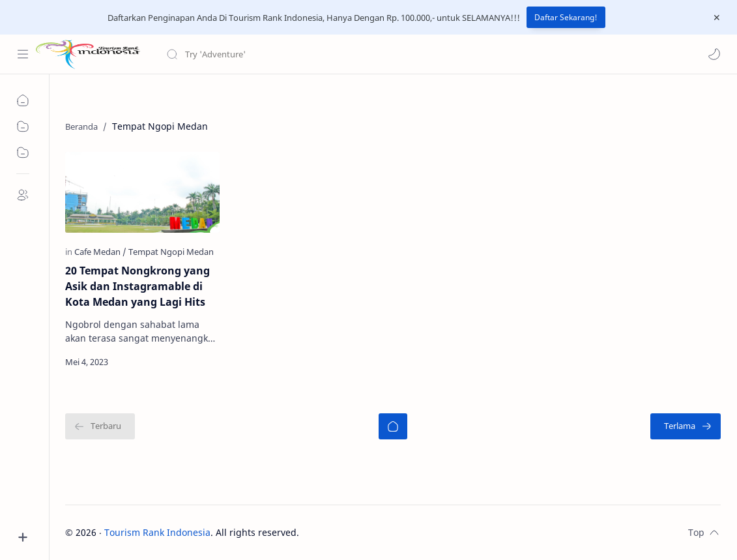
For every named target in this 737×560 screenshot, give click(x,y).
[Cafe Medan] (100, 252)
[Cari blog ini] (270, 54)
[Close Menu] (717, 18)
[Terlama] (686, 426)
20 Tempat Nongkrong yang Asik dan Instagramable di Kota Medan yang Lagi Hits (137, 286)
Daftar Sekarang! (566, 17)
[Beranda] (393, 426)
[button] (714, 54)
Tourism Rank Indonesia (157, 532)
